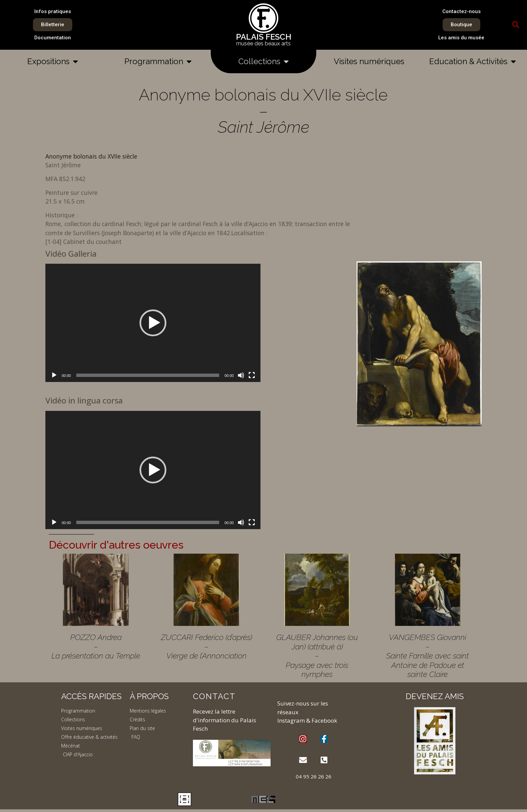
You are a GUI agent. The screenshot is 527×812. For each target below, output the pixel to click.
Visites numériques (369, 61)
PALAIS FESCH (264, 37)
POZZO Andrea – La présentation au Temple (96, 646)
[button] (516, 25)
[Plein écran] (252, 375)
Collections (263, 61)
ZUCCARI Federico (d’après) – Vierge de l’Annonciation (207, 646)
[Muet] (241, 375)
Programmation (158, 61)
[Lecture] (54, 375)
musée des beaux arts (263, 44)
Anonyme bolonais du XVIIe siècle (91, 156)
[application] (153, 323)
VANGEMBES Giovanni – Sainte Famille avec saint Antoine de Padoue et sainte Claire (428, 656)
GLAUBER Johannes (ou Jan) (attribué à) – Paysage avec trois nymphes (317, 656)
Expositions (53, 61)
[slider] (148, 375)
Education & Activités (473, 61)
